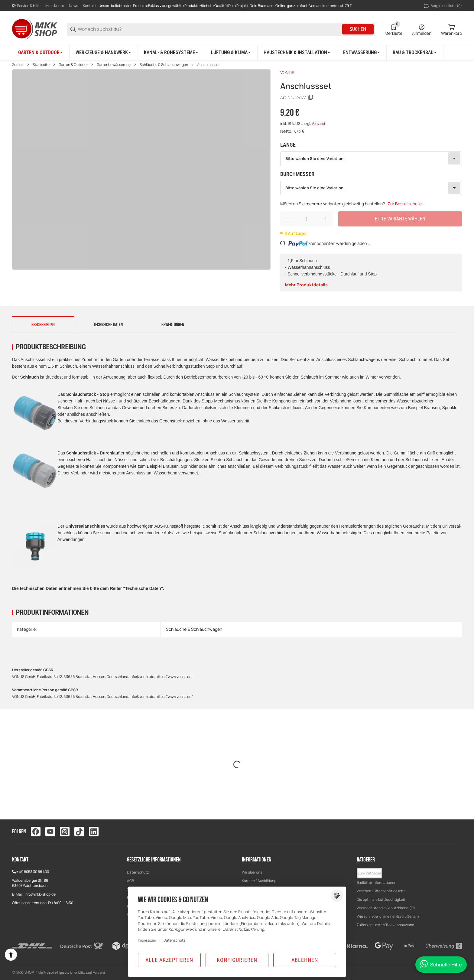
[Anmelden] (422, 29)
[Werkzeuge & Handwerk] (104, 53)
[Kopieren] (311, 97)
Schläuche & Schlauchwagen (164, 65)
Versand (318, 124)
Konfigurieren (237, 960)
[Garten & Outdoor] (41, 53)
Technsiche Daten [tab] (108, 325)
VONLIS (287, 72)
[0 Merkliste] (393, 29)
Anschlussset (208, 65)
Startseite (41, 65)
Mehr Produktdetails (306, 285)
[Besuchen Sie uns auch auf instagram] (65, 832)
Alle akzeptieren (169, 960)
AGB (130, 881)
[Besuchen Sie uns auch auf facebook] (36, 832)
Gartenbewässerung (114, 65)
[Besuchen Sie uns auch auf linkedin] (94, 832)
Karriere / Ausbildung (259, 881)
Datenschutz (138, 872)
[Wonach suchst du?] (209, 29)
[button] (369, 873)
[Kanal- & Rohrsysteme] (171, 53)
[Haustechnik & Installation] (297, 53)
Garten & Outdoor (73, 65)
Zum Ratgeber (369, 873)
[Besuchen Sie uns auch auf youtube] (50, 832)
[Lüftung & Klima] (231, 53)
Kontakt (89, 6)
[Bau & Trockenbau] (415, 53)
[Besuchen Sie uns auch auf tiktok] (79, 832)
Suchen (358, 29)
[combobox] (371, 159)
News (73, 6)
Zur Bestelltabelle (405, 204)
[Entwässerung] (362, 53)
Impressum (147, 940)
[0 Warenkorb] (451, 29)
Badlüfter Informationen (377, 882)
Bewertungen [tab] (173, 325)
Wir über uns (252, 872)
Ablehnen (305, 960)
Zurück (18, 65)
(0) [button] (442, 6)
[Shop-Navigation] (26, 6)
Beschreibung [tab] (43, 325)
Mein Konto (55, 6)
